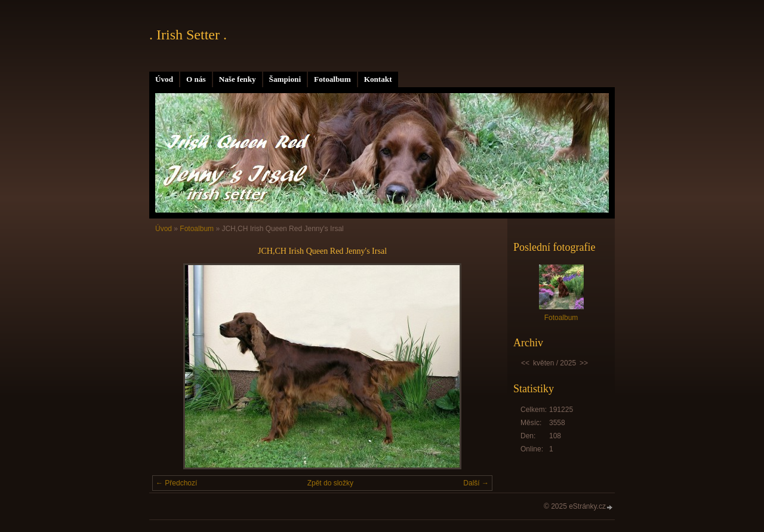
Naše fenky (238, 79)
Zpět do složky (330, 483)
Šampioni (285, 79)
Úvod (164, 79)
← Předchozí (176, 483)
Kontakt (378, 79)
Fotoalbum (332, 79)
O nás (196, 79)
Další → (476, 483)
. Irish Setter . (188, 35)
